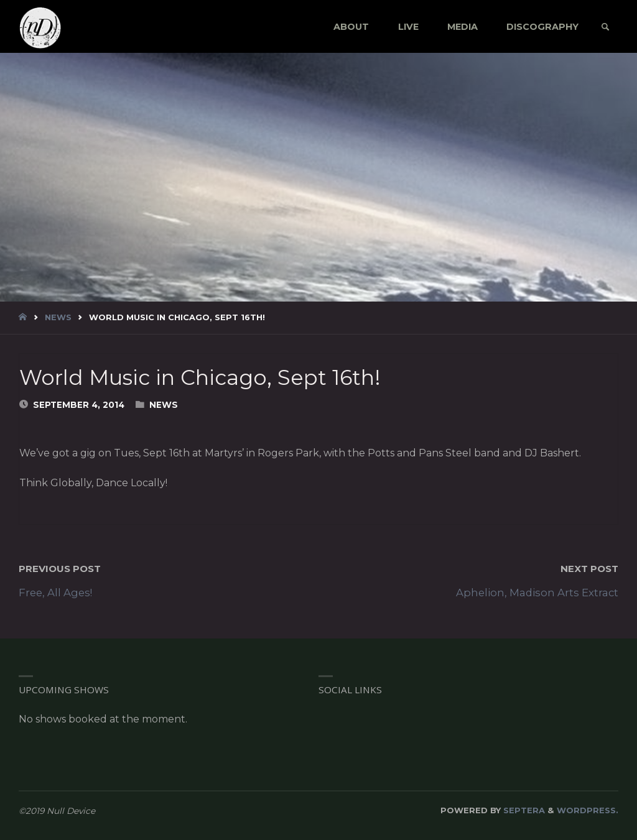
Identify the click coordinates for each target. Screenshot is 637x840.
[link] (605, 27)
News (58, 317)
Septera (523, 810)
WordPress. (588, 810)
